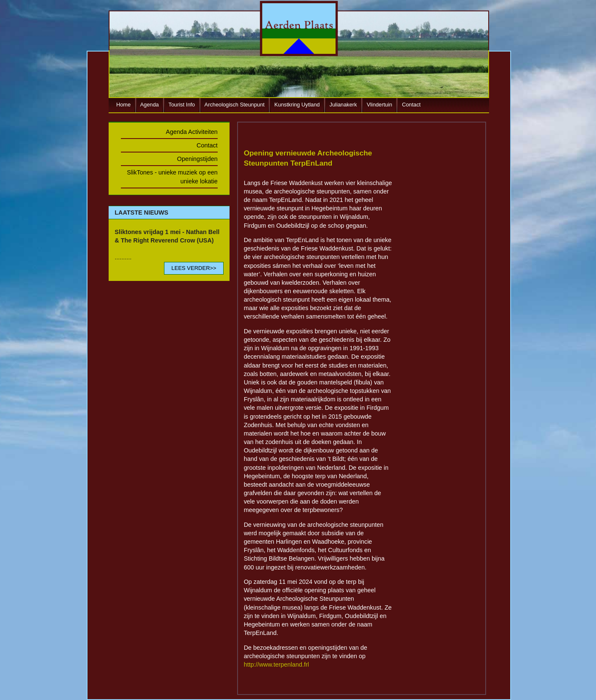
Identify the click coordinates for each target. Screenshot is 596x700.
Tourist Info (182, 105)
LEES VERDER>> (194, 268)
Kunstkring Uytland (297, 105)
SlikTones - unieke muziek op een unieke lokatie (172, 177)
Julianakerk (343, 105)
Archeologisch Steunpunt (235, 105)
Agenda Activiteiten (191, 132)
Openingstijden (197, 159)
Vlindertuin (379, 105)
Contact (411, 105)
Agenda (150, 105)
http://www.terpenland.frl (276, 665)
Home (123, 105)
